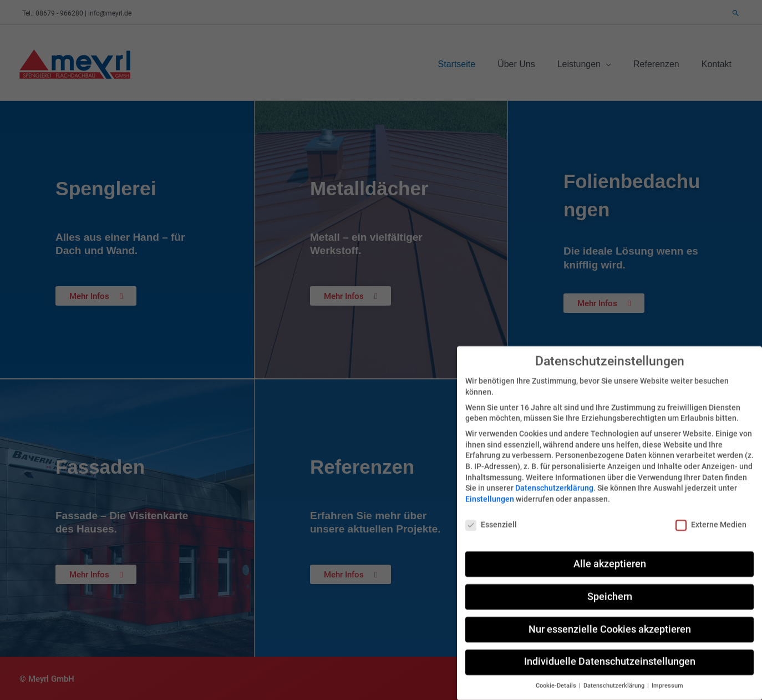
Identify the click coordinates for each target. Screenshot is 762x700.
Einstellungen (490, 485)
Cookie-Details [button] (557, 672)
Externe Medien (711, 511)
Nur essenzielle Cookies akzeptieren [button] (610, 615)
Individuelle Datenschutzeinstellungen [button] (610, 648)
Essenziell (491, 511)
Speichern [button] (610, 582)
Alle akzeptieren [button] (610, 550)
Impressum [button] (667, 672)
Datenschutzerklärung (554, 474)
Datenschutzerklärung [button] (615, 672)
